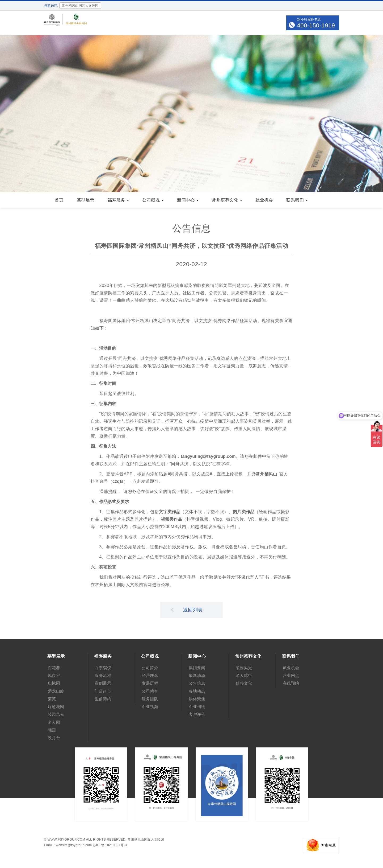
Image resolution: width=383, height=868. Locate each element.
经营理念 (150, 675)
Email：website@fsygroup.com (68, 845)
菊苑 (52, 699)
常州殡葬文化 (227, 200)
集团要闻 (197, 668)
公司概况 (153, 200)
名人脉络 (244, 675)
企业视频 (150, 707)
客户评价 (197, 714)
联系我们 (297, 200)
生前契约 (103, 699)
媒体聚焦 (197, 699)
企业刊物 (197, 707)
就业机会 (264, 200)
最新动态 (197, 675)
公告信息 (197, 683)
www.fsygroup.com (66, 840)
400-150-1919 (316, 25)
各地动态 (197, 691)
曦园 (52, 730)
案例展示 (103, 683)
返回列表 (187, 610)
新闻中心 (188, 200)
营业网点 (291, 675)
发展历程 (150, 683)
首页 (59, 200)
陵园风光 (56, 714)
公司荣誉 (150, 691)
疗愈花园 (56, 707)
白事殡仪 (103, 668)
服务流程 (103, 675)
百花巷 (54, 668)
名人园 (54, 722)
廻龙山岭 (56, 691)
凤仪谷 (54, 675)
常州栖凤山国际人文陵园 (146, 840)
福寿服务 (118, 200)
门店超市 (103, 691)
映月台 (54, 738)
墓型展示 (86, 200)
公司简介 (150, 668)
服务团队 (150, 699)
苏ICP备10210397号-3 (110, 845)
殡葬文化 (244, 683)
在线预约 (291, 683)
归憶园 (54, 683)
